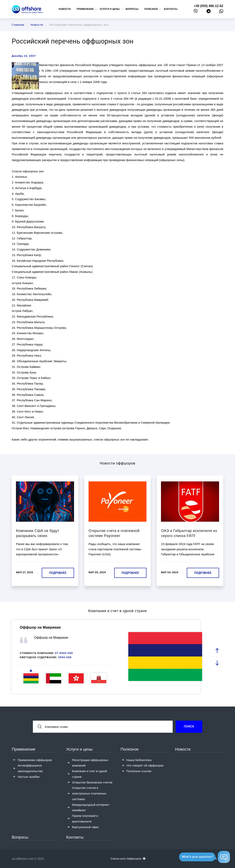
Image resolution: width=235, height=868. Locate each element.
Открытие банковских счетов (92, 782)
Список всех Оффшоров (128, 859)
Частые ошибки (28, 777)
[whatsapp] (221, 12)
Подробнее (58, 573)
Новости (65, 9)
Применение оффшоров (35, 760)
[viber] (196, 12)
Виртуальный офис (86, 827)
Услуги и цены (79, 749)
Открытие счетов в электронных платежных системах (89, 793)
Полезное (130, 749)
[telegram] (209, 12)
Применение (23, 749)
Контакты (171, 9)
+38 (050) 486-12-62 (208, 6)
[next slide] (217, 663)
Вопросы (132, 9)
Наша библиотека (139, 760)
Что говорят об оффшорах (145, 765)
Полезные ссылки (139, 771)
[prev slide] (217, 651)
